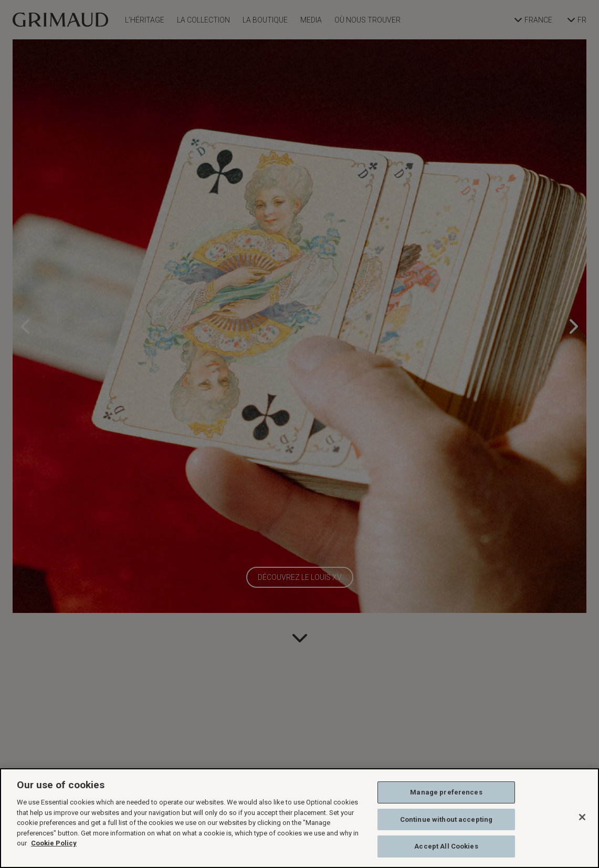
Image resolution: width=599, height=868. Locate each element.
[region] (299, 818)
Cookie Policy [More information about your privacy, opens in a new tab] (54, 843)
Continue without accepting (446, 819)
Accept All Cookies (446, 846)
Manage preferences (446, 792)
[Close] (582, 817)
